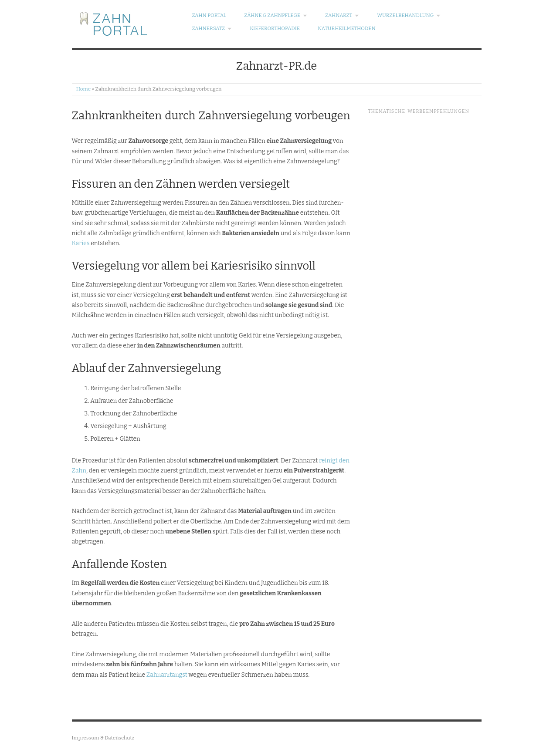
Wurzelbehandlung (409, 16)
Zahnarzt (342, 16)
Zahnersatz (212, 29)
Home (83, 89)
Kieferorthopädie (275, 29)
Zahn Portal (209, 16)
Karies (81, 243)
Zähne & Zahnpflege (276, 16)
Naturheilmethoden (347, 29)
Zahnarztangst (167, 675)
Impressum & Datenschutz (103, 738)
